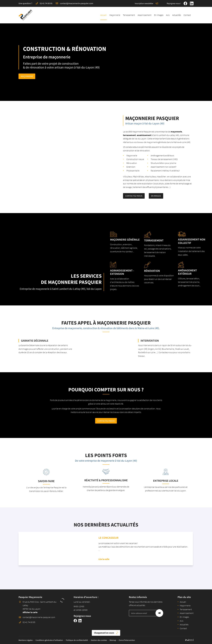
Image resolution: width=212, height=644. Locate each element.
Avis (168, 15)
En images (159, 15)
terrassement (118, 135)
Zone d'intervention (127, 640)
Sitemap (113, 640)
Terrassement (129, 15)
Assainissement (145, 15)
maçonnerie (165, 132)
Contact (187, 15)
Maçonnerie (115, 15)
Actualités (177, 15)
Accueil (104, 15)
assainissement (132, 135)
